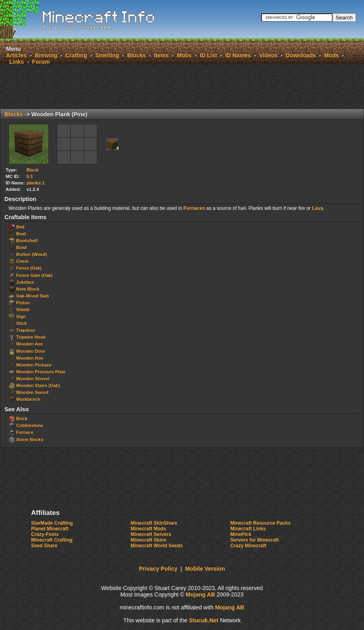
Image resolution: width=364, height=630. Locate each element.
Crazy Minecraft (248, 546)
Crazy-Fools (45, 534)
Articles (16, 55)
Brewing (46, 55)
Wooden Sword (32, 392)
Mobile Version (205, 569)
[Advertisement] (182, 86)
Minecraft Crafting (52, 540)
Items (161, 55)
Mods (332, 55)
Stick (21, 323)
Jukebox (25, 282)
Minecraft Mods (149, 529)
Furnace (25, 432)
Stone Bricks (30, 440)
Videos (268, 55)
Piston (23, 303)
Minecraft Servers (151, 534)
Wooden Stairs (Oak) (38, 385)
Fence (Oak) (29, 268)
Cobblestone (30, 425)
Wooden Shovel (33, 379)
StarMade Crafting (52, 523)
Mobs (184, 55)
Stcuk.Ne (204, 620)
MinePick (241, 534)
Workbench (28, 399)
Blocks (136, 55)
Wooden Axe (29, 344)
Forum (41, 62)
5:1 (30, 176)
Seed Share (44, 546)
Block (33, 170)
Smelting (107, 55)
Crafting (76, 55)
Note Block (28, 289)
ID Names (238, 55)
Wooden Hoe (30, 358)
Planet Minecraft (50, 529)
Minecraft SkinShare (154, 523)
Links (17, 62)
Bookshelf (27, 241)
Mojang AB (200, 594)
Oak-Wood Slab (32, 296)
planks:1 (36, 183)
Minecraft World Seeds (157, 546)
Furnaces (194, 208)
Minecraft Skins (149, 540)
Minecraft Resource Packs (260, 523)
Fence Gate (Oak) (34, 275)
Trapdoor (26, 330)
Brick (22, 419)
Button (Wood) (31, 254)
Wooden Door (31, 351)
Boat (21, 234)
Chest (22, 261)
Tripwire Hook (31, 337)
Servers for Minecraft (255, 540)
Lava (317, 208)
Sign (21, 316)
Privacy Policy (158, 569)
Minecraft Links (248, 529)
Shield (23, 310)
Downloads (301, 55)
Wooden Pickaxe (34, 365)
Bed (20, 227)
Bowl (21, 247)
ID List (208, 55)
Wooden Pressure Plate (41, 372)
